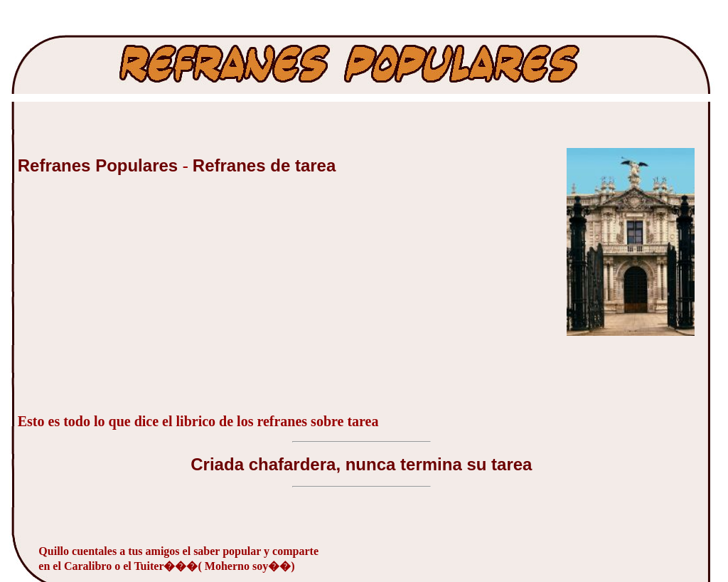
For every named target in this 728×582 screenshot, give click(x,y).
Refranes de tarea (264, 165)
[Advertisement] (124, 302)
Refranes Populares (100, 165)
